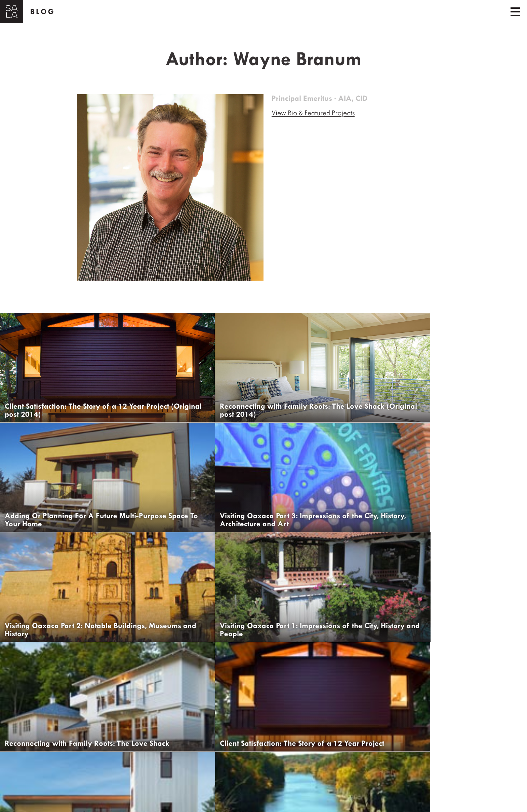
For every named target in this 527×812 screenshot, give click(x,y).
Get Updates (38, 800)
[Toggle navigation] (515, 12)
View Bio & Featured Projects (316, 113)
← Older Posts (27, 776)
